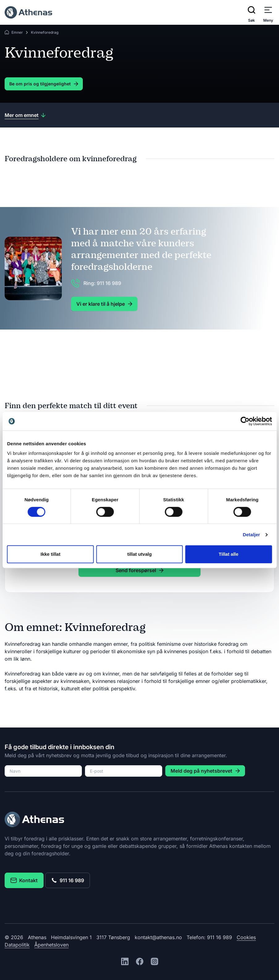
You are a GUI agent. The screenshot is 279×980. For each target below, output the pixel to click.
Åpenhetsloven (51, 945)
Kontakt (24, 880)
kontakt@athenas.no (158, 937)
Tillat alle (229, 554)
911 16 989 (68, 880)
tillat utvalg (139, 554)
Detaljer (252, 535)
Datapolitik (17, 945)
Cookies (246, 937)
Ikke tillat (50, 554)
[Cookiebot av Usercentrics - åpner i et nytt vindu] (245, 421)
